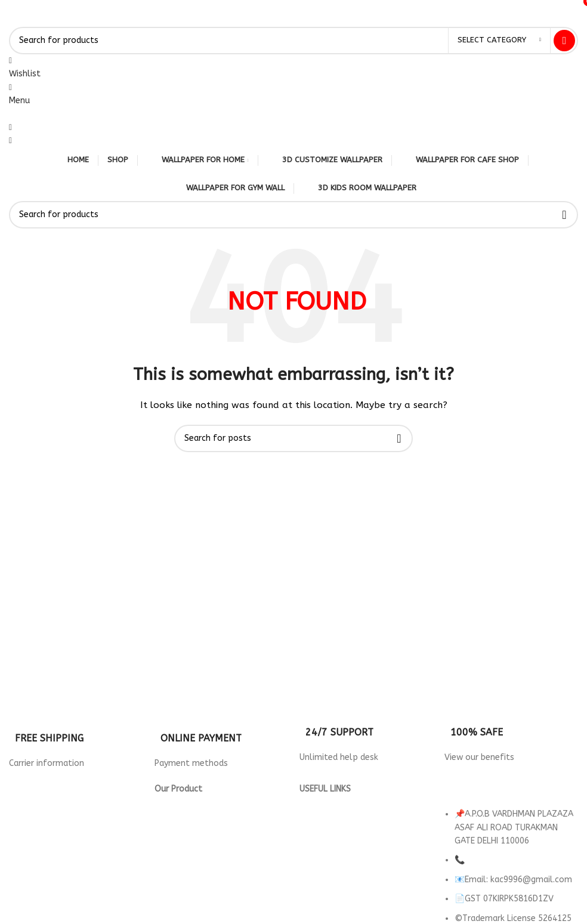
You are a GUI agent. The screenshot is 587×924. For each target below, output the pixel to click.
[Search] (293, 41)
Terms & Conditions (338, 829)
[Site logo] (9, 19)
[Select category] (499, 41)
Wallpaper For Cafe (193, 829)
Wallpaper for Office (197, 856)
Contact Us (322, 842)
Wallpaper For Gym (193, 842)
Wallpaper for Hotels (197, 816)
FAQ (307, 869)
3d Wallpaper (181, 802)
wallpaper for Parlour (198, 869)
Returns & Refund (334, 816)
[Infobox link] (75, 733)
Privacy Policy (326, 802)
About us (317, 856)
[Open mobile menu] (19, 101)
